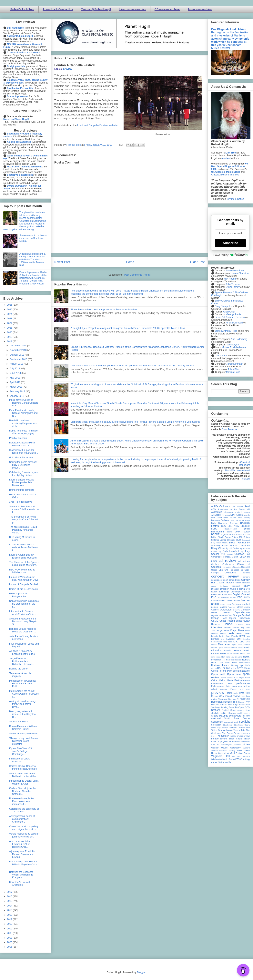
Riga (235, 699)
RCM (247, 693)
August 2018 (17, 364)
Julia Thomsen (233, 284)
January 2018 (17, 396)
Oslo (248, 678)
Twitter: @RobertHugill (96, 9)
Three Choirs (236, 739)
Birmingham (218, 532)
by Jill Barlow (233, 548)
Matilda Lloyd (233, 372)
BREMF (215, 534)
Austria (239, 515)
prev (248, 689)
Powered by (230, 255)
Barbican (225, 520)
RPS (235, 702)
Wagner (215, 748)
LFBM (242, 636)
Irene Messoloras (235, 271)
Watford (246, 748)
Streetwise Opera (242, 725)
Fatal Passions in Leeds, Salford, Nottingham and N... (23, 413)
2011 (10, 919)
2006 (10, 942)
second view (244, 710)
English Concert (241, 594)
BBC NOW (234, 526)
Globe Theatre (220, 612)
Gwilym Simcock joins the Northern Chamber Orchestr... (23, 791)
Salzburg (215, 707)
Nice (223, 660)
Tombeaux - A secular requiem (20, 675)
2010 (10, 924)
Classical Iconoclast (244, 464)
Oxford (215, 680)
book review (242, 532)
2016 (10, 896)
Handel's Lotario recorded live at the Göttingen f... (23, 630)
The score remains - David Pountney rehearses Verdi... (23, 530)
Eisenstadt (216, 594)
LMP (239, 639)
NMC (228, 660)
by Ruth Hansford (229, 551)
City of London (234, 567)
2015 (10, 901)
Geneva (236, 610)
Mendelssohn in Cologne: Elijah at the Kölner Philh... (22, 684)
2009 (10, 929)
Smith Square (244, 713)
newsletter (216, 660)
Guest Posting (227, 621)
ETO (240, 597)
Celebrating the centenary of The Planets (24, 810)
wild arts (236, 756)
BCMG (214, 529)
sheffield (215, 713)
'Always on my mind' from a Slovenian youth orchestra (23, 741)
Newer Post (62, 262)
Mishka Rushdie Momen (234, 347)
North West (231, 663)
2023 (10, 319)
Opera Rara (234, 674)
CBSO (243, 557)
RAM (241, 693)
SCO (247, 707)
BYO (223, 554)
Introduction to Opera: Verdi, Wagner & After (24, 782)
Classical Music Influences (225, 175)
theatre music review (240, 736)
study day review (219, 728)
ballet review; (244, 518)
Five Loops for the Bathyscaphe (19, 595)
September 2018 (19, 359)
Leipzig (215, 636)
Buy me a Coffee (235, 199)
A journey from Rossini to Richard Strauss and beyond (22, 854)
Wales (224, 748)
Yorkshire (227, 762)
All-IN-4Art (228, 512)
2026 (10, 305)
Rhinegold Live (225, 699)
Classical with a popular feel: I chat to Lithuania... (24, 451)
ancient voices (242, 512)
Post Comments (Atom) (137, 275)
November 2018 (19, 350)
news (246, 657)
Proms (229, 693)
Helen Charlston (240, 273)
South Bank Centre (237, 718)
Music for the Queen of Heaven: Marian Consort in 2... (23, 403)
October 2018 (17, 355)
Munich (247, 644)
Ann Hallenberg (239, 339)
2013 (10, 910)
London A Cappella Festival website (97, 125)
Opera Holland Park (222, 671)
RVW (247, 702)
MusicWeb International (237, 470)
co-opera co (237, 570)
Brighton (224, 534)
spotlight (244, 722)
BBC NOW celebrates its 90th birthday (22, 571)
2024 (10, 314)
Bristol (232, 534)
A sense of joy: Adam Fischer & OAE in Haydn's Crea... (20, 844)
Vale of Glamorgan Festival (23, 734)
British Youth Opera (221, 537)
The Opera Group (231, 733)
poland (214, 689)
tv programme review (228, 741)
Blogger (141, 972)
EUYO (214, 601)
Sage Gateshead (241, 705)
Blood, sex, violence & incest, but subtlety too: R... (23, 714)
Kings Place (237, 630)
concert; (246, 577)
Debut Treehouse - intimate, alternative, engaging (24, 432)
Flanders (223, 607)
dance (214, 586)
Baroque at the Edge (240, 520)
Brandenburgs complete (22, 490)
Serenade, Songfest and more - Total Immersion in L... (24, 509)
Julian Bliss (234, 369)
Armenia (225, 515)
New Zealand (236, 657)
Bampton (215, 520)
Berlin (247, 529)
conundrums (234, 580)
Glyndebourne (242, 612)
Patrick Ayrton (233, 345)
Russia (241, 702)
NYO (247, 665)
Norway (235, 665)
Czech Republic (243, 583)
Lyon (248, 642)
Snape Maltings (220, 716)
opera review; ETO (229, 678)
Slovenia (232, 713)
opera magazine (241, 671)
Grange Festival (241, 615)
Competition (231, 573)
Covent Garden (225, 583)
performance (243, 683)
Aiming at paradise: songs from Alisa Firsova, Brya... (23, 704)
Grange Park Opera (224, 618)
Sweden (233, 728)
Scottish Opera (229, 710)
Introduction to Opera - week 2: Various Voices (23, 613)
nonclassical (236, 660)
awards (247, 515)
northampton (244, 663)
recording (245, 696)
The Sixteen (223, 736)
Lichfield (215, 639)
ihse (248, 624)
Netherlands (233, 654)
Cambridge (216, 557)
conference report (220, 580)
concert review (225, 576)
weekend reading (227, 751)
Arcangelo (216, 515)
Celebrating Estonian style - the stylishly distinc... (24, 474)
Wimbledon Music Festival (224, 759)
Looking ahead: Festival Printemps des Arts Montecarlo (22, 483)
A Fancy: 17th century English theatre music (22, 652)
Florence (231, 607)
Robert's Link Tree (22, 9)
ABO (213, 509)
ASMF (232, 515)
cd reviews (244, 561)
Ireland (227, 628)
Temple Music (225, 730)
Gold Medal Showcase (21, 458)
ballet (219, 518)
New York (226, 657)
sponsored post (231, 722)
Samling (224, 707)
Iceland (240, 624)
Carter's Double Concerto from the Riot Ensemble (23, 767)
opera (247, 668)
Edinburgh (224, 592)
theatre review (219, 739)
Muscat (234, 647)
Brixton (223, 540)
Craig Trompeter (223, 306)
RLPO (240, 699)
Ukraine (242, 742)
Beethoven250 (231, 529)
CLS (221, 570)
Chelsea (215, 564)
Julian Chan (229, 312)
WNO (239, 759)
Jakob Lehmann (235, 364)
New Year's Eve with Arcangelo (20, 884)
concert (246, 573)
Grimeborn (244, 618)
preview (68, 69)
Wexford (222, 753)
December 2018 (19, 346)
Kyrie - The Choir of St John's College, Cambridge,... (21, 751)
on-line (226, 668)
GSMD (215, 621)
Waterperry (235, 748)
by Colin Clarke (238, 546)
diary (247, 586)
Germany (245, 610)
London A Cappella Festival (23, 584)
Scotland (216, 710)
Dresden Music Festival (233, 589)
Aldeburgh (217, 512)
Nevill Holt (245, 654)
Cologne (215, 573)
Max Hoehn (230, 279)
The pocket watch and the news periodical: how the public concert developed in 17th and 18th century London (132, 366)
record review (232, 696)
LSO (242, 642)
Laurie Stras (221, 356)
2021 (10, 328)
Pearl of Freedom (18, 438)
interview (217, 627)
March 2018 (16, 387)
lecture (223, 634)
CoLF (247, 570)
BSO (239, 540)
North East (217, 663)
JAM (213, 630)
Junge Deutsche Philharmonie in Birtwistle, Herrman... (22, 661)
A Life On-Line (219, 506)
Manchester (224, 644)
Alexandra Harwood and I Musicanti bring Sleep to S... (23, 622)
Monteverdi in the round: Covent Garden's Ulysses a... (24, 694)
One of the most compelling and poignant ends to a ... (24, 828)
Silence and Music (19, 722)
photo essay (231, 686)
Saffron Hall (226, 705)
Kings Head (223, 630)
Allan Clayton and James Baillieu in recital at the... (23, 775)
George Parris (234, 314)
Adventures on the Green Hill (234, 509)
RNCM (247, 699)
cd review (227, 561)
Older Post (197, 262)
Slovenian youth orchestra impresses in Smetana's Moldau (104, 309)
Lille (223, 639)
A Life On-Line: (236, 506)
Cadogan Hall (242, 554)
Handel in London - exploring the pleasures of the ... (23, 423)
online (233, 668)
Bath (213, 523)
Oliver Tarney (233, 287)
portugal (224, 689)
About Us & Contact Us (58, 9)
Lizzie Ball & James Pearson (230, 317)
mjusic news (237, 644)
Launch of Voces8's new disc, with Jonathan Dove (24, 579)
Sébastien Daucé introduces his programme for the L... (24, 604)
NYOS (214, 668)
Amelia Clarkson (234, 323)
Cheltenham (228, 564)
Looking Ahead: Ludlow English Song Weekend (23, 556)
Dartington (224, 586)
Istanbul (236, 628)
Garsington (226, 610)
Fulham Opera (243, 607)
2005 (10, 947)
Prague (233, 689)
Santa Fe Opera (237, 707)
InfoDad (246, 479)
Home (130, 262)
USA (248, 741)
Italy (243, 628)
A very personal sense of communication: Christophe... (22, 819)
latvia (248, 631)
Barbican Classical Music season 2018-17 (22, 444)
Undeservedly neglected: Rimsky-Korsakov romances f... (22, 801)
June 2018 (16, 373)
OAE (220, 668)
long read (228, 642)
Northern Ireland (220, 665)
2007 (10, 938)
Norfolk (246, 660)
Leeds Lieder (243, 633)
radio (236, 693)
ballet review (230, 518)
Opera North (218, 674)
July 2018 (15, 369)
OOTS (240, 668)
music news (232, 650)
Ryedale (215, 705)
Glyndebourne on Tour (222, 615)
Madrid (214, 644)
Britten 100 (237, 537)
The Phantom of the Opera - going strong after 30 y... (24, 564)
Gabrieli (215, 610)
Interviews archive (200, 9)
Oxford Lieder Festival (231, 680)
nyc (242, 665)
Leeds (231, 633)
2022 (10, 323)
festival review (226, 604)
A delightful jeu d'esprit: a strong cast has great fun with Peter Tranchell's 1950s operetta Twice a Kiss (128, 328)
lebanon (215, 634)
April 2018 (15, 382)
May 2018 (15, 378)
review (214, 699)
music (240, 647)
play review (244, 686)
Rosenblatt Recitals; (222, 702)
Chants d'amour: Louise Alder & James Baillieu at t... (24, 547)
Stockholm (216, 725)
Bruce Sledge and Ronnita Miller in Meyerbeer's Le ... (23, 864)
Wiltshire (246, 756)
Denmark (236, 586)
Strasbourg (228, 725)
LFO (248, 636)
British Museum (243, 535)
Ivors (248, 628)
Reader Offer (218, 696)
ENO (214, 597)
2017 (10, 892)
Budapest (246, 540)
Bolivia (229, 532)
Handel (228, 624)
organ (242, 678)
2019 (10, 337)
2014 (10, 906)
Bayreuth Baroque (228, 523)
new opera (216, 657)
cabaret (230, 554)
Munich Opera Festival (221, 647)
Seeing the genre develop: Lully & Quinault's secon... (23, 465)
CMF (227, 570)
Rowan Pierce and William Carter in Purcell (23, 728)
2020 (10, 332)
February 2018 (18, 391)
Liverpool (231, 639)
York (220, 762)
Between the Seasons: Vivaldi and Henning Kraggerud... (21, 875)
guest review (243, 621)
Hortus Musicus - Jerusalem (24, 589)
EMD (225, 594)
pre (241, 689)
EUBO (247, 597)
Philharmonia (217, 686)
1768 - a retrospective (21, 502)
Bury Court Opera (219, 543)
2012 (10, 915)
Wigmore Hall (220, 756)
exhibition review (225, 600)
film (233, 604)
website (214, 751)
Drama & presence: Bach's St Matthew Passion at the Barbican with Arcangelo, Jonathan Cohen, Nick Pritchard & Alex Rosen (33, 278)
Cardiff (235, 557)
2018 (10, 342)
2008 (10, 933)
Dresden (215, 589)
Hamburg (216, 624)
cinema (225, 567)
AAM (247, 506)
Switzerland (244, 728)
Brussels (231, 540)
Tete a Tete (239, 730)
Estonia (233, 597)
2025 (10, 310)
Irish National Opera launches (20, 760)
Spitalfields (217, 722)
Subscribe (230, 243)
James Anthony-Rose (226, 331)
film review (241, 604)
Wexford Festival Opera (238, 753)
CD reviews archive (167, 9)
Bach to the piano (18, 669)
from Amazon (229, 429)
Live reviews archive (133, 9)
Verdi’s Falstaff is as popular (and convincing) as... (24, 835)
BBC (224, 526)
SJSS (223, 713)
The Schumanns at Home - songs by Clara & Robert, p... (24, 520)
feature (237, 600)
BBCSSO (245, 526)
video (246, 744)
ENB (230, 594)
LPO (236, 642)
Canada (227, 557)
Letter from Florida (229, 636)
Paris (230, 683)
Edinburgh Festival (240, 592)
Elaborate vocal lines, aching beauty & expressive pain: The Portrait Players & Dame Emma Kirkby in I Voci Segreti (135, 422)
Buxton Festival (237, 543)
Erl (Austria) (223, 597)
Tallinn (214, 730)
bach (213, 518)
